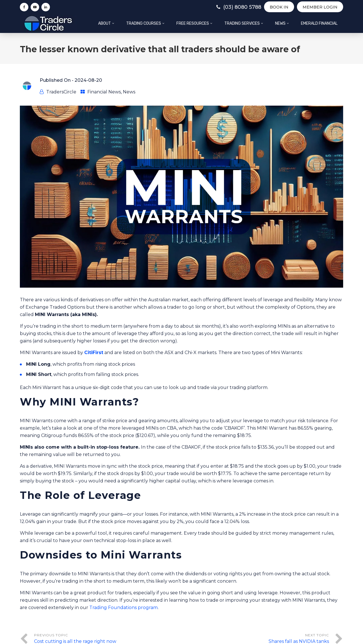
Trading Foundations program (124, 608)
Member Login (320, 7)
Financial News (104, 92)
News (280, 23)
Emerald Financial (319, 23)
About (105, 23)
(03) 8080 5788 (236, 7)
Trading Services (242, 23)
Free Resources (193, 23)
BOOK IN (279, 7)
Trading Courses (144, 23)
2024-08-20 (88, 80)
